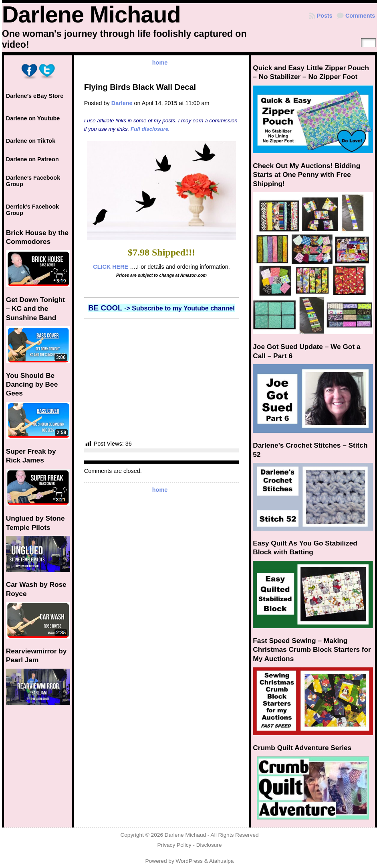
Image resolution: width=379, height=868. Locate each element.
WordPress (189, 861)
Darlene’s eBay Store (35, 96)
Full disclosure (149, 129)
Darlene (122, 103)
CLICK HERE (111, 267)
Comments (360, 16)
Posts (325, 16)
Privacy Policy (174, 845)
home (160, 63)
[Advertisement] (162, 379)
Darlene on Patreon (32, 159)
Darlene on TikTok (31, 141)
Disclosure (209, 845)
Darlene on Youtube (33, 118)
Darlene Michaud (91, 14)
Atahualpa (222, 861)
